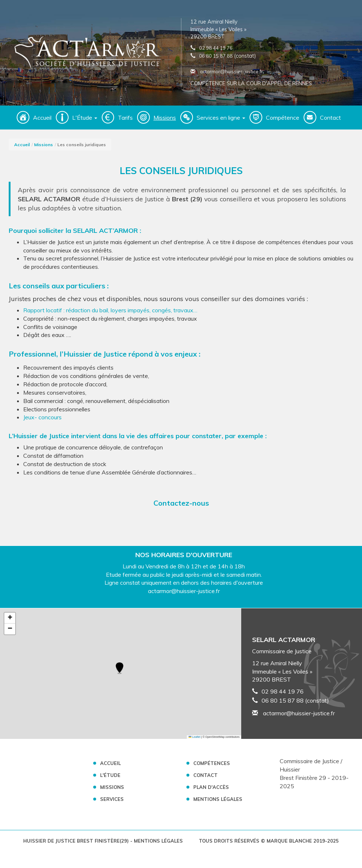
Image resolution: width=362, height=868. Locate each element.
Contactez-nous (181, 503)
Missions (165, 118)
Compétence (283, 118)
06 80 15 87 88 (216, 56)
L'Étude (110, 775)
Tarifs (125, 118)
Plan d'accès (211, 787)
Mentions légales (218, 799)
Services (112, 799)
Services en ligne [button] (221, 118)
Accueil (42, 118)
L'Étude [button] (85, 118)
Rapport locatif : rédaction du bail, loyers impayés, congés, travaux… (110, 310)
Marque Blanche (289, 841)
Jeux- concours (43, 417)
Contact (330, 118)
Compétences (212, 763)
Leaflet (194, 737)
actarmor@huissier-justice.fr (227, 71)
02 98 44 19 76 (216, 48)
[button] (120, 669)
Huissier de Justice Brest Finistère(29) (77, 841)
